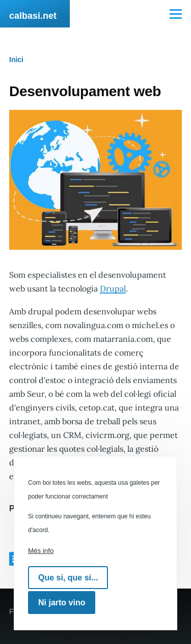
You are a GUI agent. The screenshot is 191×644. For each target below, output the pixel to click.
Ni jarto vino (62, 603)
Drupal (113, 288)
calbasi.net (33, 16)
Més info (41, 551)
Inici (16, 60)
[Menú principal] (176, 14)
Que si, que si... (68, 578)
